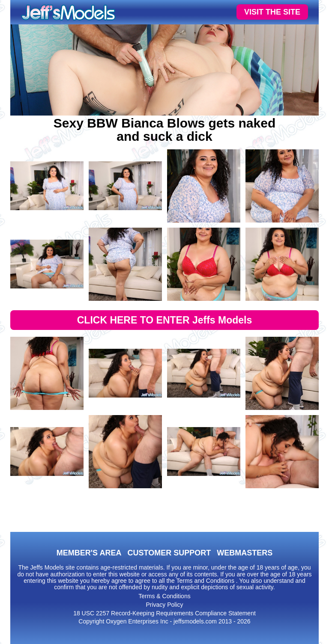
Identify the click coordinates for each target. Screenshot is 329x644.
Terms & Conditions (164, 596)
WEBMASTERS (245, 553)
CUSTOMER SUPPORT (169, 553)
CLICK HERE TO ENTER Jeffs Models (165, 320)
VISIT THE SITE (272, 12)
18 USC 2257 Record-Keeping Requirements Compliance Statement (164, 613)
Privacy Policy (164, 605)
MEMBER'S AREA (89, 553)
